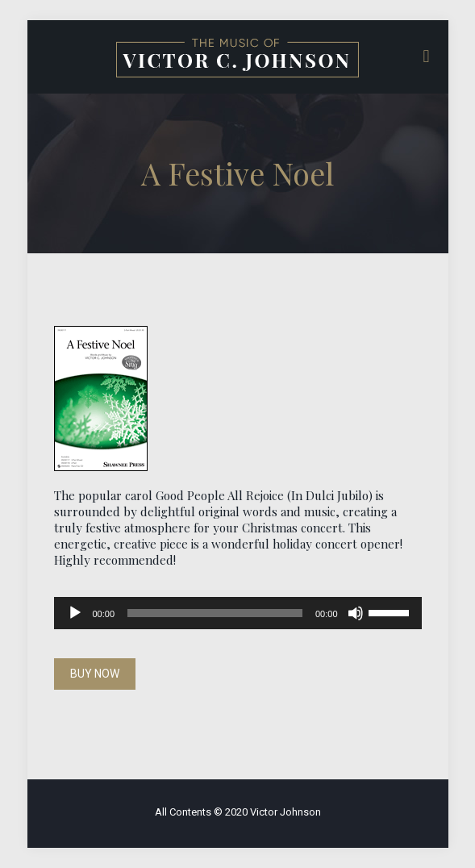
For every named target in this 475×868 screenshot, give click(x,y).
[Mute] (356, 613)
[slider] (215, 613)
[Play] (75, 613)
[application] (238, 613)
